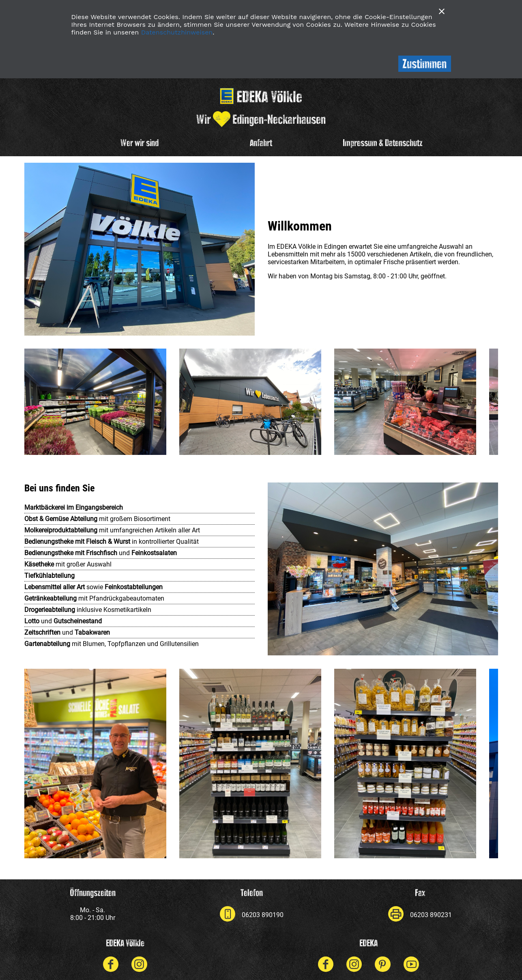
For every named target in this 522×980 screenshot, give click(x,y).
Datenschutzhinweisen (177, 32)
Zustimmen (424, 64)
